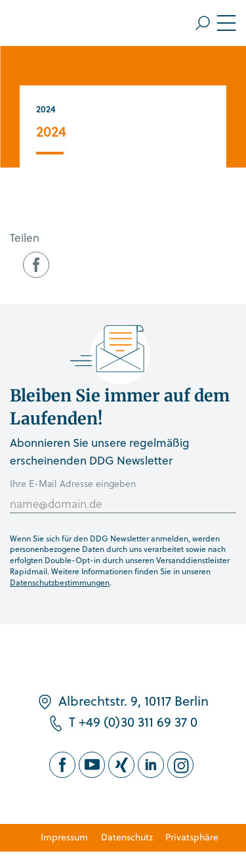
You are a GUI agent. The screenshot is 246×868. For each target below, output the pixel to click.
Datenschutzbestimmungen (60, 582)
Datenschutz (127, 837)
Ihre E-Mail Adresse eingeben (73, 483)
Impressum (64, 837)
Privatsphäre (192, 837)
